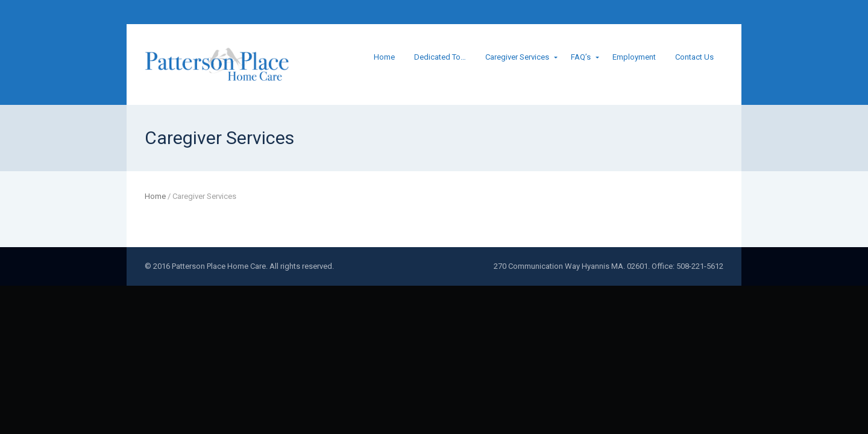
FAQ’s (581, 57)
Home (384, 57)
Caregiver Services (517, 57)
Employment (634, 57)
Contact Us (694, 57)
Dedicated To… (440, 57)
